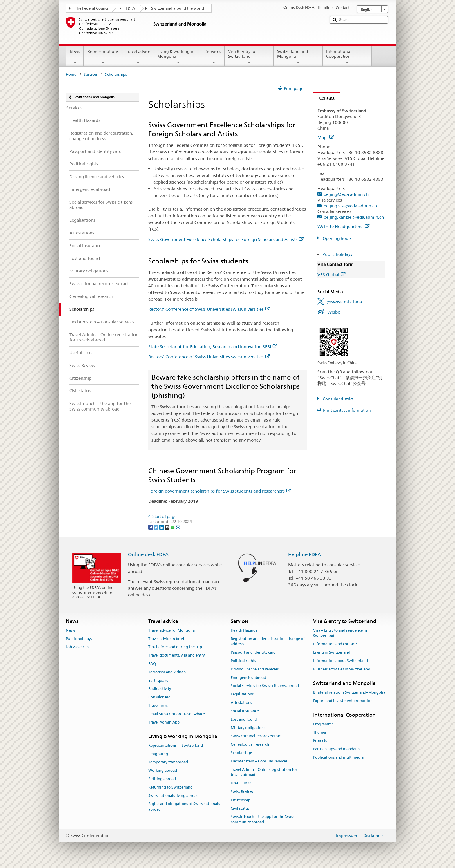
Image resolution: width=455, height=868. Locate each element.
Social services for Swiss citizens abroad (265, 686)
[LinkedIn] (162, 527)
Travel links (158, 705)
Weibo (334, 312)
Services (214, 57)
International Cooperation (347, 57)
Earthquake (158, 680)
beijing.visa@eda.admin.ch (350, 206)
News (75, 57)
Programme (323, 724)
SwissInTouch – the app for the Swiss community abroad (262, 820)
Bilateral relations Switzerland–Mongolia (349, 692)
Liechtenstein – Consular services (259, 761)
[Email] (178, 527)
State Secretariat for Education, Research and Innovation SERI (213, 347)
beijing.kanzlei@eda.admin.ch (354, 217)
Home (71, 74)
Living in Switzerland (332, 652)
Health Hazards (244, 630)
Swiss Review (242, 792)
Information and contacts (335, 644)
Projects (320, 741)
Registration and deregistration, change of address (268, 641)
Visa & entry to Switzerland (249, 57)
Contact (324, 98)
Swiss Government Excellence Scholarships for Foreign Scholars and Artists (226, 239)
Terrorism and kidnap (167, 672)
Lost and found (244, 719)
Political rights (243, 661)
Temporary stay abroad (168, 762)
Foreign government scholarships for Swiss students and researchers (220, 491)
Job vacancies (77, 647)
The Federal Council (92, 8)
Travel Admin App (164, 722)
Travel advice (138, 57)
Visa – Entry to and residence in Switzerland (340, 633)
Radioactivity (160, 689)
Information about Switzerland (341, 661)
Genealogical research (250, 744)
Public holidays (337, 254)
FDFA (130, 8)
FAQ (152, 664)
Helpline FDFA (305, 554)
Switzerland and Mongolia (298, 57)
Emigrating (158, 754)
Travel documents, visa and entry (176, 655)
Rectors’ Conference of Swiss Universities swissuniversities (209, 309)
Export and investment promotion (343, 701)
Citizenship (241, 800)
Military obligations (248, 728)
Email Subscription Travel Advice (177, 714)
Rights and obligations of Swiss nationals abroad (184, 807)
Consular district (338, 399)
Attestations (241, 702)
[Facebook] (151, 527)
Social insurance (245, 711)
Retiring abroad (162, 779)
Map (326, 137)
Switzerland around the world (178, 8)
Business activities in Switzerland (342, 669)
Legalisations (242, 694)
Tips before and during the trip (175, 647)
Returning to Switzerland (170, 787)
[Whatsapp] (173, 527)
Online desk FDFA (148, 554)
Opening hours (337, 238)
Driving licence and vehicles (255, 669)
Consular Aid (159, 697)
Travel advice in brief (166, 639)
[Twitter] (157, 527)
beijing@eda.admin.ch (346, 194)
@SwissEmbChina (344, 302)
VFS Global (331, 275)
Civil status (240, 808)
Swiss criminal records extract (256, 736)
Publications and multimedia (338, 757)
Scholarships (242, 753)
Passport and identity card (253, 652)
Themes (320, 732)
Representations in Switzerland (176, 745)
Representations (103, 57)
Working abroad (163, 770)
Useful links (241, 783)
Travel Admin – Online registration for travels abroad (264, 772)
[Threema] (168, 527)
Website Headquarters (343, 226)
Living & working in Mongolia (178, 57)
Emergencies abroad (248, 678)
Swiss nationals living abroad (174, 796)
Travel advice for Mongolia (171, 630)
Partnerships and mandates (337, 749)
